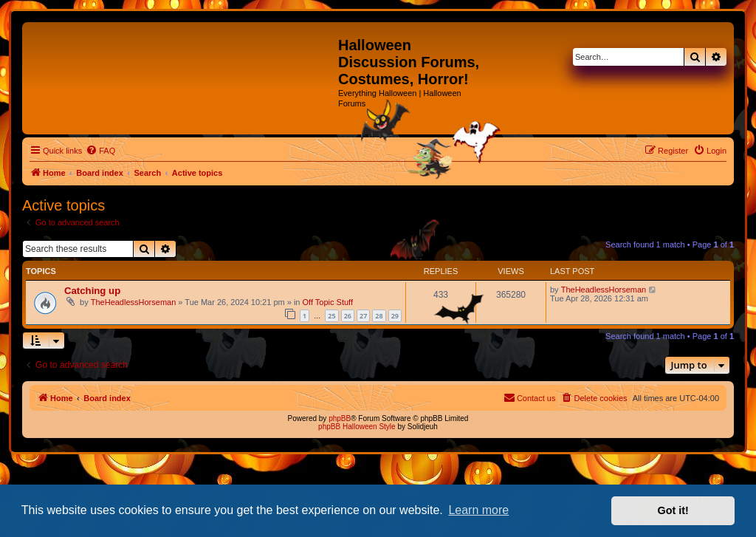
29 (395, 316)
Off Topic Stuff (328, 302)
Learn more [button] (478, 510)
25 (331, 316)
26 (348, 316)
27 (363, 316)
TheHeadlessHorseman (134, 302)
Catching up (92, 291)
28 (379, 316)
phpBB (340, 418)
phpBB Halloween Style (357, 427)
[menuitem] (100, 151)
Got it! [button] (673, 510)
